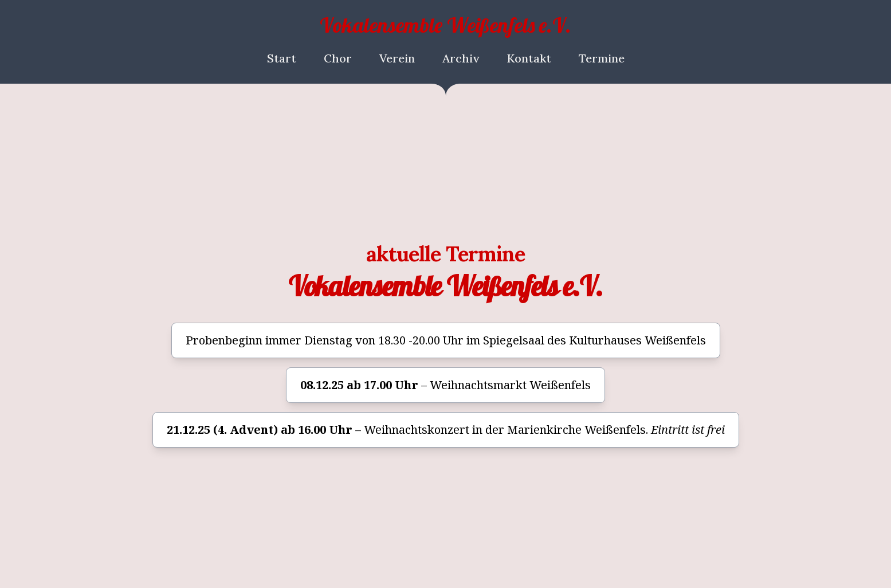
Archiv (461, 58)
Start (282, 58)
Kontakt (529, 58)
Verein (397, 58)
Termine (602, 58)
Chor (338, 58)
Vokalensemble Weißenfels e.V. (445, 25)
